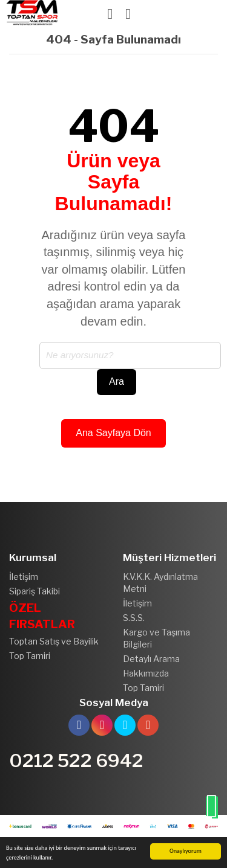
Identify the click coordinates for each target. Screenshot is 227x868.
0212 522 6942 (76, 760)
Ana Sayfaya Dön (113, 433)
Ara (117, 381)
